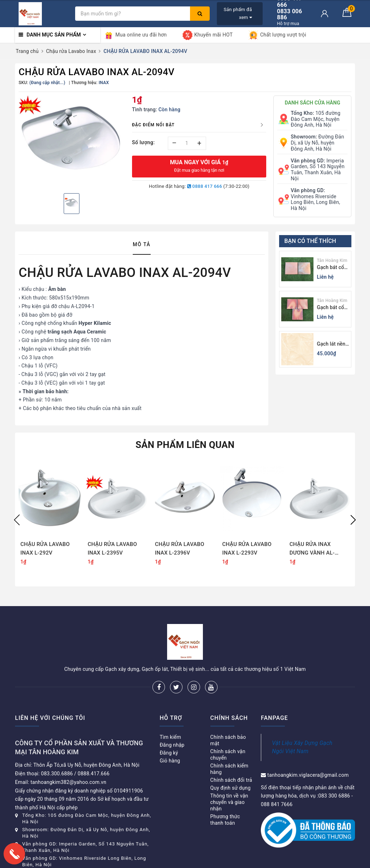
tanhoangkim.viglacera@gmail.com (308, 775)
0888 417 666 (205, 186)
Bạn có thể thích (310, 241)
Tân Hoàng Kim (332, 260)
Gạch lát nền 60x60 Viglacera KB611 (331, 344)
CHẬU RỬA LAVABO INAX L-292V (45, 548)
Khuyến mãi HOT (208, 35)
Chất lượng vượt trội (277, 35)
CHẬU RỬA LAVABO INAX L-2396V (180, 548)
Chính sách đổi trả (231, 780)
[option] (72, 142)
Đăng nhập (172, 745)
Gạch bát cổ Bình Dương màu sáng (331, 308)
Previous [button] (17, 520)
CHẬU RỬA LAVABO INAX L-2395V (112, 548)
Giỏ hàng (170, 761)
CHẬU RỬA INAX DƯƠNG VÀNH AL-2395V (312, 548)
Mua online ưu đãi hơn (135, 35)
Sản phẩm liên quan (185, 445)
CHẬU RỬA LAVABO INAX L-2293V (247, 548)
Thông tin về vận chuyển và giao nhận (229, 802)
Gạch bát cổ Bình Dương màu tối (331, 268)
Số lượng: (143, 142)
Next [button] (353, 520)
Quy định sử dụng (231, 788)
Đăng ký (169, 753)
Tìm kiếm (170, 737)
